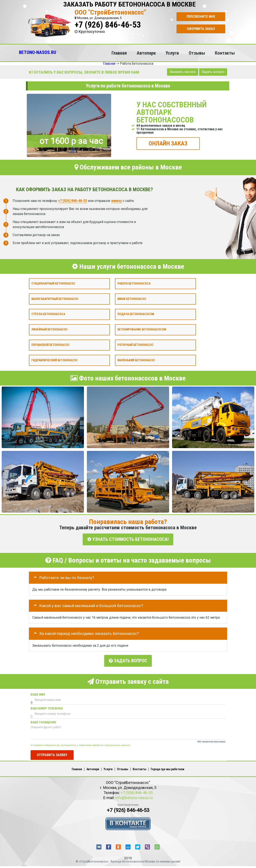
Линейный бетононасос (50, 330)
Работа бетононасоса (134, 283)
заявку (117, 201)
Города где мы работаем (168, 768)
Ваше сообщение (43, 721)
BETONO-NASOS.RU (38, 52)
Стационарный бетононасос (53, 283)
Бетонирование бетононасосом (142, 330)
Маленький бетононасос (136, 360)
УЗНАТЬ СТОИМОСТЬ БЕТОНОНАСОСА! (128, 539)
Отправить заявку (52, 753)
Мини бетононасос (132, 299)
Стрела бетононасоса (48, 314)
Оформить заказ (201, 29)
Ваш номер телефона (47, 707)
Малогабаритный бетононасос (55, 299)
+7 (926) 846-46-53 (108, 25)
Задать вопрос (213, 72)
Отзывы (197, 53)
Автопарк (146, 53)
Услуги (172, 53)
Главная (119, 53)
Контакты (225, 53)
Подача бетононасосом (136, 314)
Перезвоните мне (201, 17)
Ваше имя (38, 693)
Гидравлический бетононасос (55, 360)
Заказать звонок (183, 72)
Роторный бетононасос (135, 345)
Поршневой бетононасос (51, 345)
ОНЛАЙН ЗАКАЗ (168, 143)
